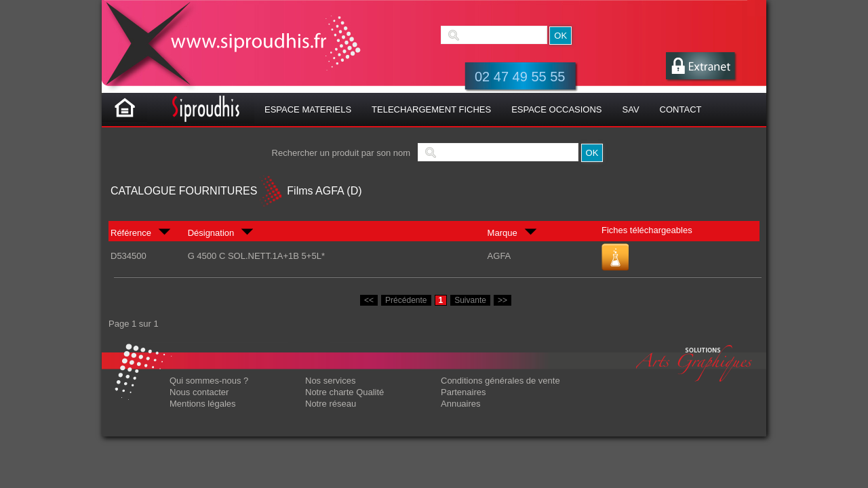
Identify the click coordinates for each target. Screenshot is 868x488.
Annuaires (461, 404)
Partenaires (463, 392)
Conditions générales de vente (500, 381)
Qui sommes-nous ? (209, 381)
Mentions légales (203, 404)
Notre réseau (331, 404)
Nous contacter (199, 392)
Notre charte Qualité (344, 392)
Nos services (330, 381)
